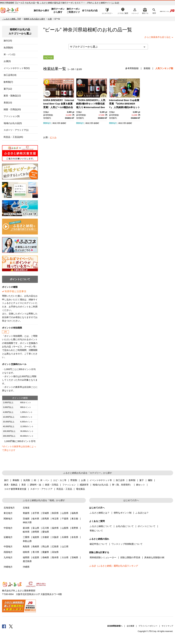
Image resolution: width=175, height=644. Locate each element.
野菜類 (74, 480)
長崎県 (46, 557)
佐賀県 (36, 557)
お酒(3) (7, 61)
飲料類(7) (8, 82)
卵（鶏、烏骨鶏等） (122, 485)
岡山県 (46, 546)
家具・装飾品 (11, 485)
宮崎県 (75, 557)
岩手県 (36, 513)
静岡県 (36, 532)
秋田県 (55, 513)
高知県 (55, 552)
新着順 (147, 68)
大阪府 (55, 537)
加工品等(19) (10, 75)
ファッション (69, 485)
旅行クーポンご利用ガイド (73, 10)
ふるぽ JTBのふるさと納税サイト (10, 11)
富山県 (36, 528)
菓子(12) (8, 89)
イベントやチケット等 (101, 480)
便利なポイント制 (123, 513)
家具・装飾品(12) (12, 96)
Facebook (4, 626)
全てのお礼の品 (90, 10)
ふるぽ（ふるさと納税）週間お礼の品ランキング (114, 566)
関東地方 (47, 123)
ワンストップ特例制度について (127, 544)
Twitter (11, 626)
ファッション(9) (12, 116)
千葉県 (65, 519)
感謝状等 (84, 485)
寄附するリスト (145, 11)
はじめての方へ (106, 11)
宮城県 (46, 513)
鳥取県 (26, 546)
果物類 (16, 480)
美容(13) (8, 103)
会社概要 (130, 626)
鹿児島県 (27, 561)
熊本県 (55, 557)
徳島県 (26, 552)
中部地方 (8, 528)
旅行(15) (8, 41)
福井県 (55, 528)
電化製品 (80, 489)
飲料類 (132, 480)
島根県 (36, 546)
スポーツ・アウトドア (41, 489)
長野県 (75, 528)
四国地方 (8, 552)
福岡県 (26, 557)
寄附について (96, 531)
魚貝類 (27, 480)
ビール (53, 137)
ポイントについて (146, 526)
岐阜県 (26, 532)
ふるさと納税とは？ (100, 513)
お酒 (50, 19)
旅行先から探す (41, 10)
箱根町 (90, 30)
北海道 (26, 508)
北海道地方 (9, 508)
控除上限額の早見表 (130, 557)
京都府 (46, 537)
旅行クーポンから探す (58, 10)
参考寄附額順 (132, 68)
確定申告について (99, 544)
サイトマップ (167, 626)
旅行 (6, 480)
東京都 (75, 519)
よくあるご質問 (123, 11)
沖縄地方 (8, 567)
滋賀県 (36, 537)
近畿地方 (8, 537)
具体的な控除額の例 (154, 557)
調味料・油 (35, 485)
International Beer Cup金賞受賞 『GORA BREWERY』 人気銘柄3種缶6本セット (125, 104)
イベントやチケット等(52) (17, 68)
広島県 (55, 546)
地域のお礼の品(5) (13, 123)
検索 (154, 11)
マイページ (135, 11)
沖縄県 (26, 567)
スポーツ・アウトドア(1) (16, 130)
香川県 (36, 552)
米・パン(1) (9, 54)
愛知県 (46, 532)
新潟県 (26, 528)
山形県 (65, 513)
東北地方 (8, 513)
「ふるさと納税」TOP (12, 19)
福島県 (75, 513)
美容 (24, 485)
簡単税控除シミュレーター (103, 557)
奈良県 (75, 537)
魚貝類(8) (8, 48)
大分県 (65, 557)
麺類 (150, 480)
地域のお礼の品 (100, 485)
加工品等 (120, 480)
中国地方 (8, 546)
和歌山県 (27, 541)
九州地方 (8, 557)
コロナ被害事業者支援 (15, 489)
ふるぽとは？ (142, 513)
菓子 (142, 480)
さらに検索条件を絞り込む (158, 37)
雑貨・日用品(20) (12, 109)
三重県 (26, 537)
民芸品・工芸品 (64, 489)
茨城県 (26, 519)
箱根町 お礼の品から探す (34, 19)
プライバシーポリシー (148, 626)
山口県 (65, 546)
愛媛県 (46, 552)
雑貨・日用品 (52, 485)
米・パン (45, 480)
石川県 (46, 528)
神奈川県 (56, 123)
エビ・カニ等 (60, 480)
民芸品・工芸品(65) (13, 137)
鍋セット (141, 485)
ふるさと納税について (101, 526)
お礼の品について (125, 526)
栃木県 (36, 519)
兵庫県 (65, 537)
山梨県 (65, 528)
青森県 (26, 513)
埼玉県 (55, 519)
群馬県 (46, 519)
